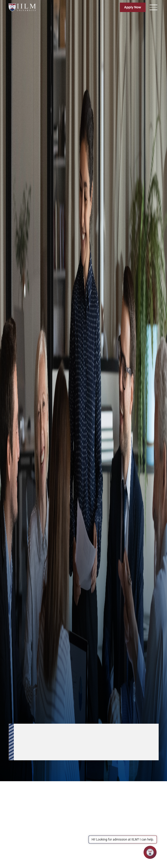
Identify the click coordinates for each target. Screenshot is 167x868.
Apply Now (133, 7)
